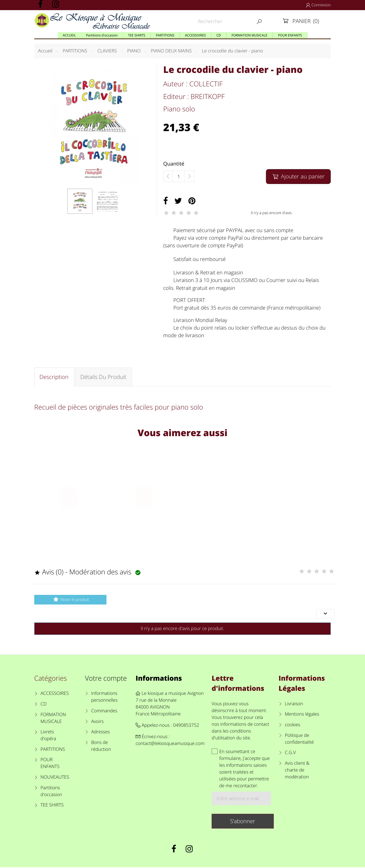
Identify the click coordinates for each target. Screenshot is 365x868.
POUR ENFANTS (50, 764)
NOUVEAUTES (55, 778)
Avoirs (97, 722)
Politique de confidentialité (299, 740)
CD (44, 705)
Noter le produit (70, 600)
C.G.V (290, 754)
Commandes (104, 712)
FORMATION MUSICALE (53, 719)
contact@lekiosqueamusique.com (170, 744)
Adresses (101, 733)
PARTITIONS (53, 750)
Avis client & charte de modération (297, 771)
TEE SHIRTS (52, 806)
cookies (293, 725)
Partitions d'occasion (51, 792)
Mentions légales (302, 715)
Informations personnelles (104, 698)
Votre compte (106, 679)
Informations (159, 679)
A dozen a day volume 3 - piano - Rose (68, 519)
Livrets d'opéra (48, 736)
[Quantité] (179, 176)
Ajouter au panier (298, 176)
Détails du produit (104, 377)
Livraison (294, 704)
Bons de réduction (101, 747)
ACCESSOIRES (55, 694)
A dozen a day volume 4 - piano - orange (144, 519)
